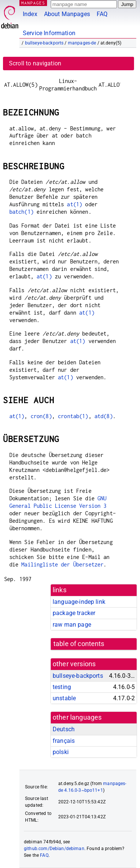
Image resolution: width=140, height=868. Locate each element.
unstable (64, 698)
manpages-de (82, 43)
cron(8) (41, 416)
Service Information (49, 33)
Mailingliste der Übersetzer (62, 564)
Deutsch (64, 729)
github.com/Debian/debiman (54, 849)
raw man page (72, 625)
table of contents (79, 644)
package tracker (74, 613)
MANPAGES (33, 3)
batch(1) (21, 212)
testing (62, 687)
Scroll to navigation (35, 63)
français (64, 741)
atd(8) (104, 416)
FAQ (102, 14)
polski (61, 752)
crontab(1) (73, 416)
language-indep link (79, 602)
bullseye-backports (44, 43)
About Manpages (67, 14)
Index (30, 14)
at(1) (74, 204)
